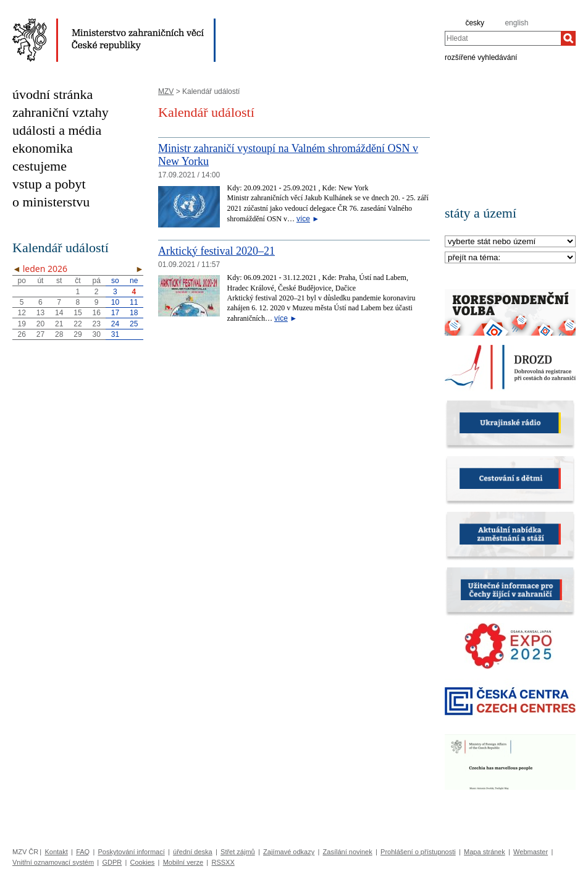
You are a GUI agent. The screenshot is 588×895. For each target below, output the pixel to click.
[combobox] (503, 38)
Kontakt (56, 852)
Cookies (143, 862)
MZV (166, 91)
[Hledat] (568, 38)
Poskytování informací (132, 852)
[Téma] (510, 258)
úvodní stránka (52, 94)
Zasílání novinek (348, 852)
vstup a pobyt (49, 184)
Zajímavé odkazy (289, 852)
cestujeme (40, 166)
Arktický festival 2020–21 (216, 251)
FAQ (83, 852)
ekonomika (43, 148)
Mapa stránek (485, 852)
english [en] (516, 23)
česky (475, 23)
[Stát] (510, 242)
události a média (57, 130)
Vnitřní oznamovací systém (53, 862)
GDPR (112, 862)
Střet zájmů (238, 852)
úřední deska (193, 852)
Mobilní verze (183, 862)
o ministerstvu (51, 202)
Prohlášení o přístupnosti (418, 852)
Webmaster (531, 852)
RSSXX (223, 862)
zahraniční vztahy (61, 112)
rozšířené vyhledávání (481, 57)
